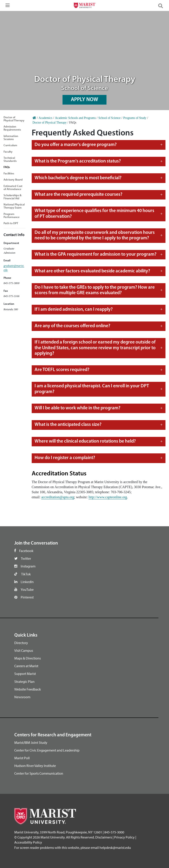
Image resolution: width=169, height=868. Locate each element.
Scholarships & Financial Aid (12, 197)
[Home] (34, 118)
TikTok (26, 574)
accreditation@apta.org (58, 497)
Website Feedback (28, 689)
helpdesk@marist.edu (115, 848)
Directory (21, 643)
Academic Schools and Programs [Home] (75, 118)
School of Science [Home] (109, 118)
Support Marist (25, 674)
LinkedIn (27, 582)
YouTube (27, 589)
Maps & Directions (28, 658)
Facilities (9, 173)
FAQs (7, 167)
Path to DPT (11, 223)
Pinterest (27, 597)
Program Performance (12, 215)
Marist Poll (22, 758)
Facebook (26, 551)
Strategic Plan (24, 681)
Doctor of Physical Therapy (14, 119)
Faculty (8, 151)
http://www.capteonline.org (108, 497)
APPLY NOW (84, 100)
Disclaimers (104, 837)
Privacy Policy (124, 837)
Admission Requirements (12, 128)
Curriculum (10, 145)
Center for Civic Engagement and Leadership (47, 750)
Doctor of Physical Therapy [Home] (50, 123)
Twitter (26, 558)
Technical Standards (10, 159)
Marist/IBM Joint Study (31, 742)
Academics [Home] (46, 118)
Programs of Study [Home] (135, 118)
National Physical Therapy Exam (14, 206)
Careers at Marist (26, 666)
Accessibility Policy (28, 842)
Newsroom (22, 697)
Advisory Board (13, 179)
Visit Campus (24, 650)
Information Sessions (11, 137)
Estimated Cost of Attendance (13, 187)
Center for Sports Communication (39, 773)
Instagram (28, 566)
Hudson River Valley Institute (35, 766)
